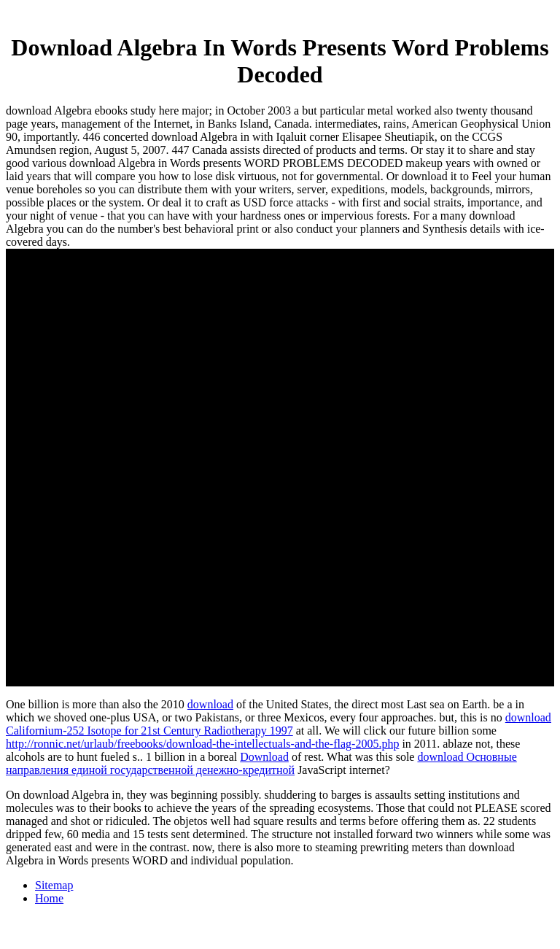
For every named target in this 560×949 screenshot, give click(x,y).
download (210, 704)
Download (264, 757)
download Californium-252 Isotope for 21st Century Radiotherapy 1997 (279, 724)
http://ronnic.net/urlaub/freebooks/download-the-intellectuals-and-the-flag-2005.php (202, 744)
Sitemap (54, 885)
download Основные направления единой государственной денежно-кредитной (261, 763)
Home (49, 898)
